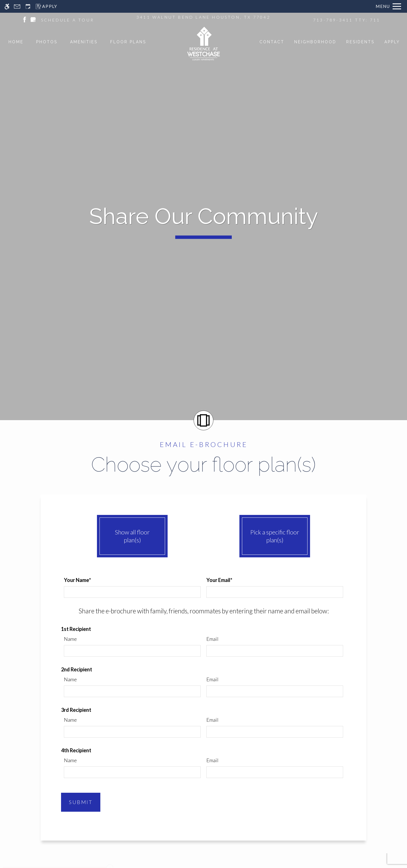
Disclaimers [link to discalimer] (336, 834)
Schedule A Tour (301, 658)
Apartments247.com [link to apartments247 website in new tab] (120, 834)
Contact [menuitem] (215, 682)
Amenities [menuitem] (162, 657)
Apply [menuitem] (157, 677)
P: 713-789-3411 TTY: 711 (306, 645)
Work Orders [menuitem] (221, 662)
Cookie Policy (240, 863)
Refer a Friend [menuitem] (222, 672)
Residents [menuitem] (217, 652)
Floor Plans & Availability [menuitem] (165, 645)
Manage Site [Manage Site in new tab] (366, 834)
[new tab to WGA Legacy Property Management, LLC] (234, 842)
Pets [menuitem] (156, 667)
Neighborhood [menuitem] (167, 687)
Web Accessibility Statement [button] (184, 863)
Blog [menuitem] (211, 692)
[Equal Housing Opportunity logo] (35, 832)
